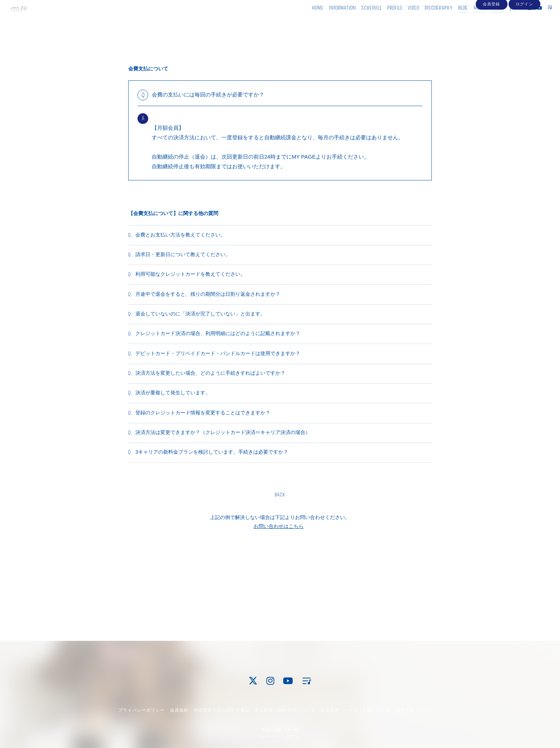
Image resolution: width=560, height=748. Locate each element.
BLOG (450, 21)
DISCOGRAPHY (426, 21)
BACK (280, 569)
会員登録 (491, 33)
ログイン (524, 33)
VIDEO (400, 21)
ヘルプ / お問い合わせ (367, 710)
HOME (304, 21)
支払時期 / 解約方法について (285, 710)
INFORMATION (329, 21)
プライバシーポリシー (141, 710)
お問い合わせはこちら (279, 600)
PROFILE (382, 21)
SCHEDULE (358, 21)
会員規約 (179, 710)
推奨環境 (330, 710)
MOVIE (467, 21)
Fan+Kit (292, 729)
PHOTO (485, 21)
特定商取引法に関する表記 (221, 710)
